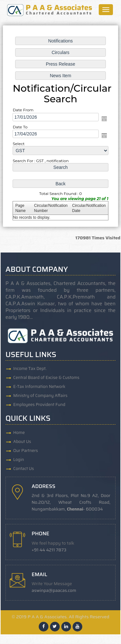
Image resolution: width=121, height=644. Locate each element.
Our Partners (26, 451)
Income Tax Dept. (30, 368)
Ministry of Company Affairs (40, 396)
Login (19, 460)
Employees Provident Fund (39, 405)
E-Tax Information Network (39, 386)
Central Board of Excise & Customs (46, 377)
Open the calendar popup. (103, 119)
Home (19, 432)
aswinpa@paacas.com (54, 590)
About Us (22, 442)
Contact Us (24, 469)
